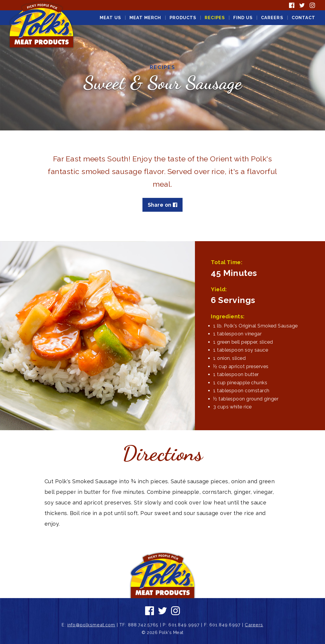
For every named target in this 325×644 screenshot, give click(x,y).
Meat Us (110, 18)
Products (183, 18)
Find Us (243, 18)
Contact (304, 18)
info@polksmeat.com (91, 625)
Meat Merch (145, 18)
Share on (162, 205)
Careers (272, 18)
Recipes (215, 18)
